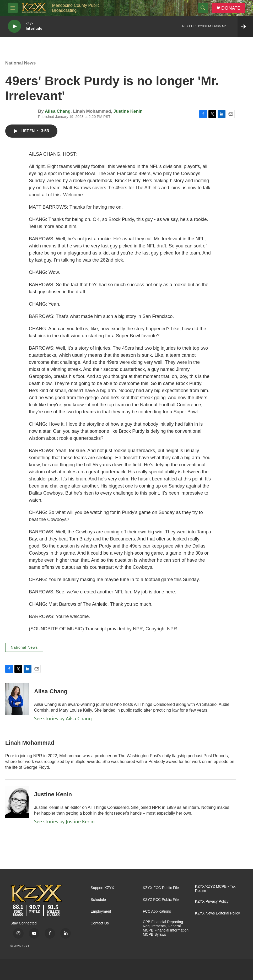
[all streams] (245, 26)
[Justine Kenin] (17, 802)
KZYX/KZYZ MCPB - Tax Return (215, 889)
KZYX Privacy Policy (212, 902)
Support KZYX (103, 888)
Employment (101, 911)
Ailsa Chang (58, 111)
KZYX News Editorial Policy (217, 913)
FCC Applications (157, 911)
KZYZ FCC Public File (161, 900)
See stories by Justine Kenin (64, 821)
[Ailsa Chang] (17, 699)
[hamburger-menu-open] (13, 8)
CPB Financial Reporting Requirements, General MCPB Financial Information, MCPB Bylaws (166, 928)
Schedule (98, 900)
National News (20, 63)
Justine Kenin (128, 111)
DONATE (231, 8)
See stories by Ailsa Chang (63, 718)
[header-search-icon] (203, 8)
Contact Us (100, 923)
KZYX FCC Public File (161, 888)
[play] (14, 26)
